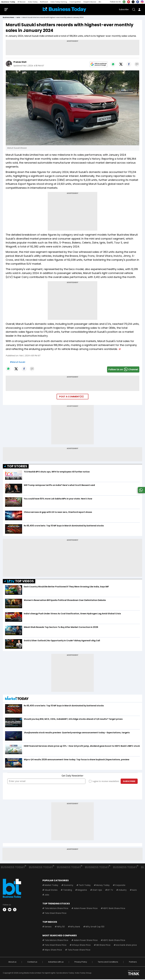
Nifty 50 (61, 927)
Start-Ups (97, 891)
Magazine (82, 891)
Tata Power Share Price (79, 950)
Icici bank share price (126, 946)
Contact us (32, 963)
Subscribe (124, 10)
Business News (8, 18)
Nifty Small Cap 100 (95, 927)
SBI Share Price (103, 946)
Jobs (47, 895)
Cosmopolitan (75, 2)
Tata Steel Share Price (56, 914)
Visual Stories (51, 891)
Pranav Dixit (20, 63)
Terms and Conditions (108, 963)
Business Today (8, 2)
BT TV (110, 891)
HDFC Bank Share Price (114, 909)
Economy (68, 886)
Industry (122, 891)
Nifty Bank (75, 927)
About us (12, 963)
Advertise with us (56, 963)
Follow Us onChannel (123, 370)
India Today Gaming (59, 2)
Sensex (48, 927)
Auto (134, 891)
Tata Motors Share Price (56, 909)
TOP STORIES (17, 467)
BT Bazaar (22, 2)
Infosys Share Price (81, 946)
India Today (33, 2)
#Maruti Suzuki (17, 363)
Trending (67, 891)
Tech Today (85, 886)
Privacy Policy (81, 963)
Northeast (44, 2)
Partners (133, 963)
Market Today (51, 886)
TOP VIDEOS (20, 582)
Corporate (120, 886)
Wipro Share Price (53, 950)
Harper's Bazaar (90, 2)
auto (18, 18)
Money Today (103, 886)
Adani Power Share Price (86, 909)
